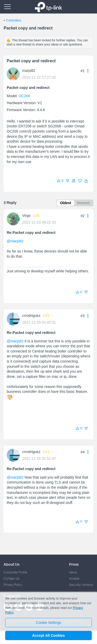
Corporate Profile (15, 572)
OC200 (24, 96)
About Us (12, 564)
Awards (74, 578)
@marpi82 (15, 241)
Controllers (14, 20)
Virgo (26, 216)
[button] (86, 181)
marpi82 (29, 71)
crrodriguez (31, 316)
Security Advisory (81, 585)
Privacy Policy (13, 585)
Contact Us (12, 578)
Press (74, 564)
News (73, 572)
